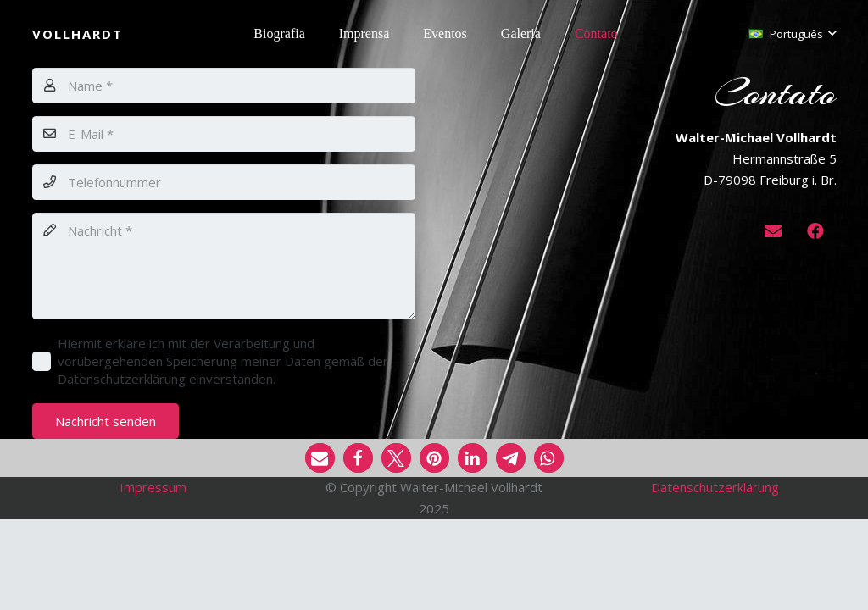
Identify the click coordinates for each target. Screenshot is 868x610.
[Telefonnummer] (224, 182)
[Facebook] (815, 231)
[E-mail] (773, 231)
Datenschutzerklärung (715, 487)
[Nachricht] (224, 266)
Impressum (153, 487)
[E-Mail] (224, 134)
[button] (792, 34)
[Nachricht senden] (106, 421)
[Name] (224, 86)
